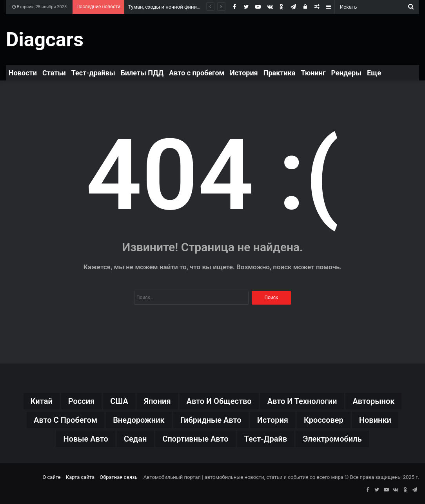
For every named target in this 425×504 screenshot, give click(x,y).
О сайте (51, 477)
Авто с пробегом (197, 73)
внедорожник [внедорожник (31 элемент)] (139, 420)
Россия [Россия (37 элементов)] (81, 401)
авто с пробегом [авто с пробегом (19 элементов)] (65, 420)
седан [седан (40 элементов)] (135, 439)
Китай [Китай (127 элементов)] (42, 401)
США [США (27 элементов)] (119, 401)
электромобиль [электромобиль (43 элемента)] (332, 439)
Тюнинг (313, 73)
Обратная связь (119, 477)
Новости (23, 73)
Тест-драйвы (93, 73)
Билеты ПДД (142, 73)
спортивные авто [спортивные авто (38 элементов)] (195, 439)
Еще (374, 73)
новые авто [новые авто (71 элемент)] (85, 439)
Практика (280, 73)
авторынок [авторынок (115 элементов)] (373, 401)
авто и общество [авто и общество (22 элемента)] (219, 401)
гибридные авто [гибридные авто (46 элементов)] (211, 420)
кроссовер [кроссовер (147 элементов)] (324, 420)
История (244, 73)
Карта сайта (80, 477)
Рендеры (347, 73)
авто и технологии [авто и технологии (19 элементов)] (302, 401)
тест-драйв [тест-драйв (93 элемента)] (266, 439)
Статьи (54, 73)
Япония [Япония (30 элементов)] (157, 401)
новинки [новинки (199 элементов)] (375, 420)
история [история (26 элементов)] (273, 420)
